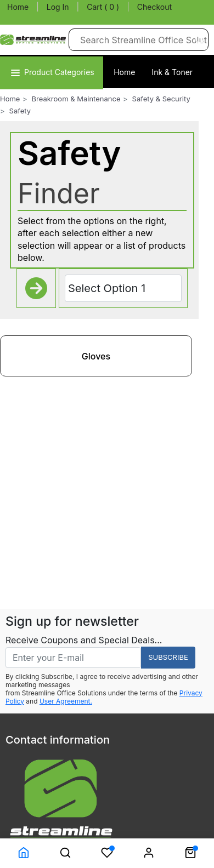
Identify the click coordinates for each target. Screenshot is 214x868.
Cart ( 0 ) (103, 7)
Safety (20, 111)
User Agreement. (66, 701)
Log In (58, 7)
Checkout (154, 7)
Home (18, 7)
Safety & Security (161, 99)
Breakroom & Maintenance (76, 99)
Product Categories (52, 72)
